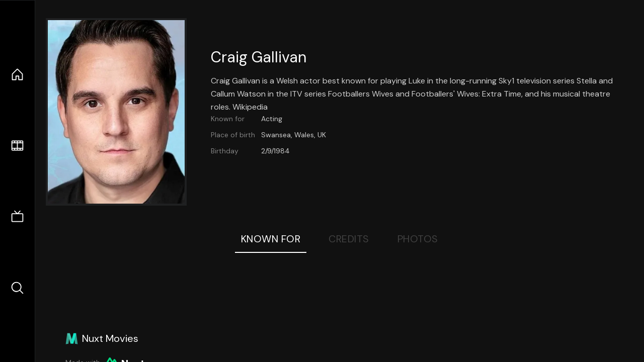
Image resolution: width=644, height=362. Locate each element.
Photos (418, 239)
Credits (349, 239)
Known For (271, 239)
